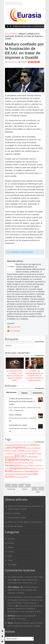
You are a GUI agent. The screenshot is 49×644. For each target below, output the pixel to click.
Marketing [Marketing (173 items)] (10, 465)
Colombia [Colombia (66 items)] (28, 451)
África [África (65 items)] (26, 477)
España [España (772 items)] (11, 459)
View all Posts (15, 327)
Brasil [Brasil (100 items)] (7, 451)
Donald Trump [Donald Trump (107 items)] (35, 453)
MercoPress (13, 62)
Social (10, 560)
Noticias (11, 543)
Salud (10, 556)
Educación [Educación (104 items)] (10, 457)
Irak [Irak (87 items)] (20, 463)
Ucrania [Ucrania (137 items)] (27, 474)
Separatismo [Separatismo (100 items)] (19, 471)
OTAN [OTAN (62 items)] (7, 469)
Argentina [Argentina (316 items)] (19, 448)
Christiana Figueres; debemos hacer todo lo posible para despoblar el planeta (24, 590)
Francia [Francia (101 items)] (33, 460)
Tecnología (12, 565)
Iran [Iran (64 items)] (23, 463)
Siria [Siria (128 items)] (27, 471)
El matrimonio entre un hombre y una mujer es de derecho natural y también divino (15, 376)
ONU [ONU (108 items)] (31, 465)
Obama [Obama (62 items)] (26, 466)
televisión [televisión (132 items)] (34, 471)
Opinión (11, 547)
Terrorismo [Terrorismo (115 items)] (10, 474)
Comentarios (38, 393)
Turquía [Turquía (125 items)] (19, 474)
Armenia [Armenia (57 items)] (29, 448)
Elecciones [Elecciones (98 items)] (33, 457)
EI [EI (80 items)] (27, 457)
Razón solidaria (15, 415)
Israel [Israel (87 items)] (31, 463)
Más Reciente (11, 392)
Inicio (7, 34)
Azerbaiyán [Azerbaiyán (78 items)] (36, 448)
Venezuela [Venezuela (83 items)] (19, 477)
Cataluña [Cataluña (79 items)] (14, 451)
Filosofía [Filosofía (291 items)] (24, 460)
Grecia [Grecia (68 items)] (15, 463)
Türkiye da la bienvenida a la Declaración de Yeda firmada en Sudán (28, 27)
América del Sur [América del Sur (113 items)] (22, 445)
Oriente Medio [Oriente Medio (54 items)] (38, 466)
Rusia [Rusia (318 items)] (9, 471)
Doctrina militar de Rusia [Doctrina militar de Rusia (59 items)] (20, 454)
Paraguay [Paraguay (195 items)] (15, 468)
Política (14, 34)
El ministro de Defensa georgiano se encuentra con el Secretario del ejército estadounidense (34, 376)
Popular (24, 393)
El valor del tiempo (15, 526)
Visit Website (15, 331)
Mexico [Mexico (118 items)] (20, 465)
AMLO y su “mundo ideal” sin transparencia (25, 522)
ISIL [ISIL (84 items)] (27, 463)
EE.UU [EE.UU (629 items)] (20, 456)
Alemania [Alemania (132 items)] (10, 445)
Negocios (11, 539)
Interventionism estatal (18, 425)
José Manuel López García (19, 418)
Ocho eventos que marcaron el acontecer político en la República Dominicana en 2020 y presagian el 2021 (25, 609)
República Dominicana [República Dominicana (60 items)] (36, 469)
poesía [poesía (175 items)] (25, 468)
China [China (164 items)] (21, 451)
